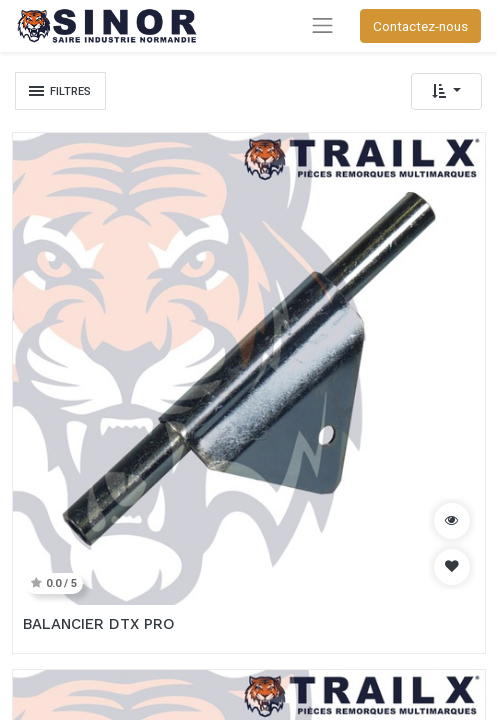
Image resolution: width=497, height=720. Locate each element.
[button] (446, 91)
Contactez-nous (420, 26)
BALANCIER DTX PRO (99, 624)
